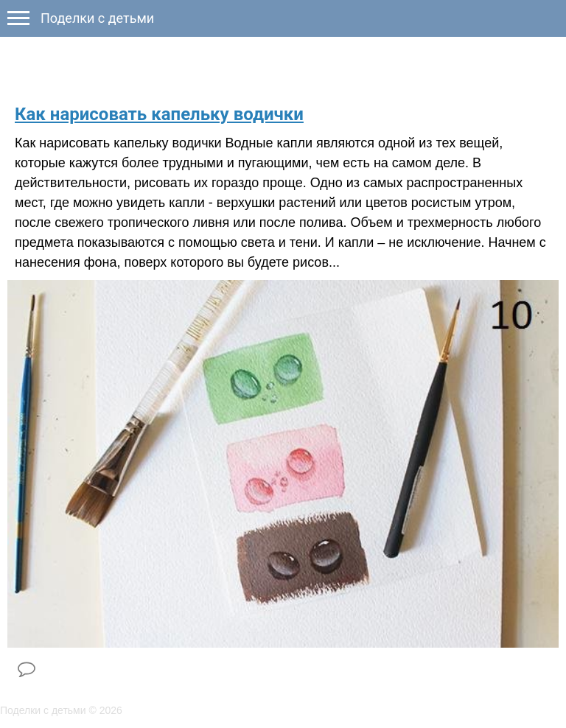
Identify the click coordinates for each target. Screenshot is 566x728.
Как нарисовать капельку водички (159, 114)
